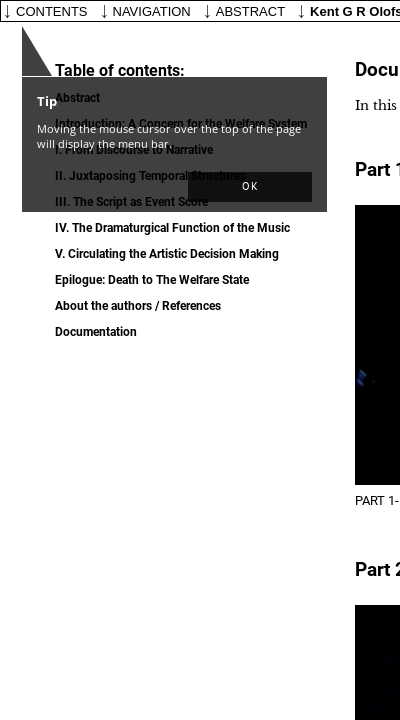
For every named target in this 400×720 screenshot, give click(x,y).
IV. (172, 228)
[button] (250, 187)
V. (167, 254)
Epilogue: (152, 280)
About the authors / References (138, 306)
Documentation (96, 332)
